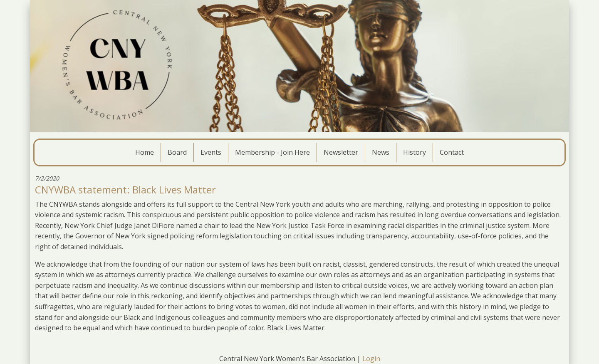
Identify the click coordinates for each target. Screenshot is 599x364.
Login (371, 359)
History (415, 152)
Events (211, 152)
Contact (452, 152)
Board (177, 152)
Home (145, 152)
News (381, 152)
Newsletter (341, 152)
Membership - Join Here (272, 152)
